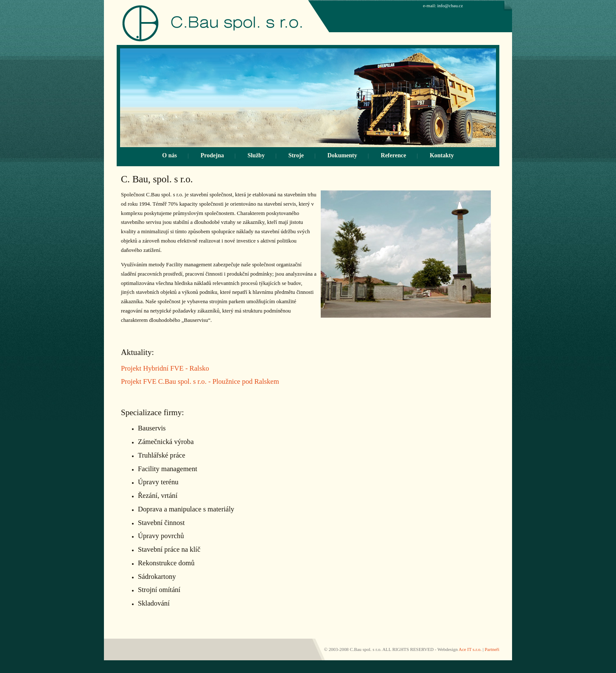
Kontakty (442, 155)
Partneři (492, 649)
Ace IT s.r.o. (470, 649)
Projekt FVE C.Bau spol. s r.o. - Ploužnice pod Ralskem (200, 381)
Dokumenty (342, 155)
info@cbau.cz (450, 6)
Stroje (296, 155)
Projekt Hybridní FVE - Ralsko (165, 368)
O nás (169, 155)
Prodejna (212, 155)
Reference (394, 155)
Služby (256, 155)
